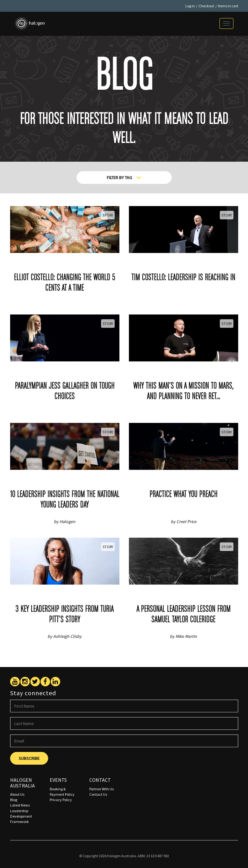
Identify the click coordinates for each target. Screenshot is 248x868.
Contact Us (98, 794)
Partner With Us (102, 789)
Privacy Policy (61, 800)
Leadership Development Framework (21, 816)
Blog (14, 800)
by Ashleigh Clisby (65, 636)
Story (108, 215)
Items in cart (228, 6)
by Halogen (65, 521)
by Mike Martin (183, 636)
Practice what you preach (184, 495)
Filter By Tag (124, 178)
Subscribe (29, 758)
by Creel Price (184, 521)
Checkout (206, 6)
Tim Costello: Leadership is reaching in (183, 278)
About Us (17, 794)
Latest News (20, 805)
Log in (190, 6)
